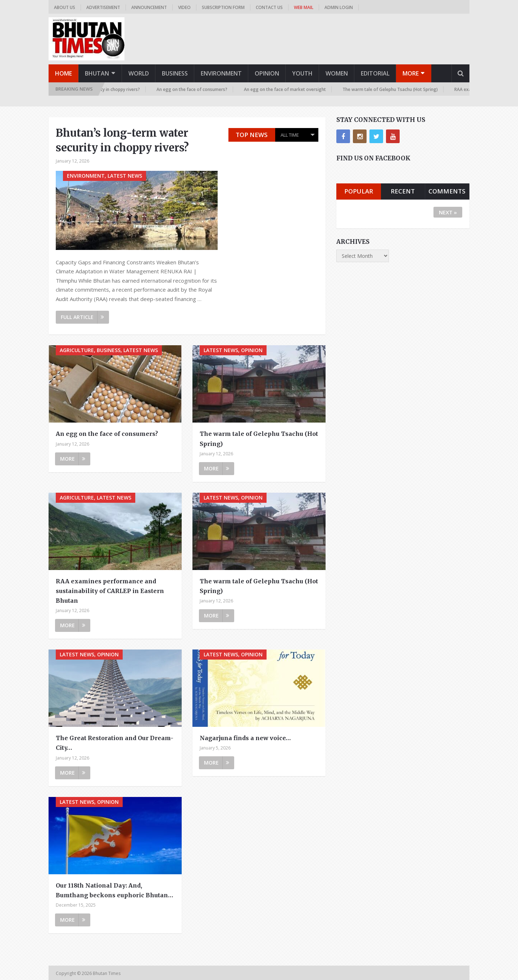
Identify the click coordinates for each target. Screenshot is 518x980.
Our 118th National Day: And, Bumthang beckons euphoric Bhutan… (114, 890)
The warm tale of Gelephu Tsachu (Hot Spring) (393, 89)
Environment (221, 73)
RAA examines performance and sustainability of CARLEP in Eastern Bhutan (110, 591)
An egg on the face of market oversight (287, 89)
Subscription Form (223, 7)
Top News (252, 135)
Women (337, 73)
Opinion (267, 73)
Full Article (82, 317)
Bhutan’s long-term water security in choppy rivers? (122, 140)
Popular (359, 191)
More (411, 73)
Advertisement (103, 7)
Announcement (149, 7)
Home (63, 73)
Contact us (269, 7)
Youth (302, 73)
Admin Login (339, 7)
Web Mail (304, 7)
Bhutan (97, 73)
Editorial (375, 73)
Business (175, 73)
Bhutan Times (107, 973)
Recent (403, 191)
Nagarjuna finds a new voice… (245, 738)
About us (65, 7)
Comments (447, 191)
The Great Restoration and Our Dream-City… (115, 743)
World (139, 73)
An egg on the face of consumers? (194, 89)
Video (184, 7)
